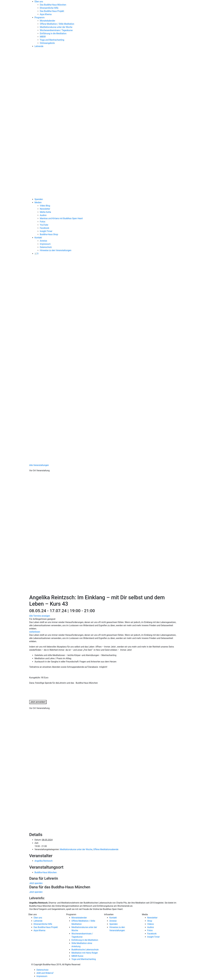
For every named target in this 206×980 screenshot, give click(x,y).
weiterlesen (35, 632)
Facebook (44, 228)
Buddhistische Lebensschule (85, 950)
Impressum (45, 244)
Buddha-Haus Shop (49, 234)
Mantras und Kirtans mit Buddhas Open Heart (61, 218)
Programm (40, 17)
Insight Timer (46, 231)
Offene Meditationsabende (106, 849)
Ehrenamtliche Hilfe (49, 8)
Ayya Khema (46, 14)
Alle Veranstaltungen (39, 465)
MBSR (43, 37)
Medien (38, 202)
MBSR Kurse (77, 956)
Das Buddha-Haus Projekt (52, 11)
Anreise (43, 241)
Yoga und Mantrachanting (52, 40)
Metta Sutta (45, 212)
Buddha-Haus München (46, 872)
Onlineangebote (47, 43)
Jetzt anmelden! (38, 702)
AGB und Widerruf (45, 973)
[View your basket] (36, 254)
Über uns (39, 2)
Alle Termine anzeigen (40, 616)
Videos (151, 924)
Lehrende (39, 46)
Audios (43, 215)
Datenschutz (46, 247)
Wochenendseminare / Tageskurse (56, 30)
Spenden (39, 199)
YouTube (44, 225)
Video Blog (45, 206)
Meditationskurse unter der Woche (56, 27)
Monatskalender (48, 21)
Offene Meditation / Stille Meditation (57, 24)
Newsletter (45, 209)
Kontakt (38, 238)
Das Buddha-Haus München (53, 5)
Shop (150, 921)
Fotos (43, 222)
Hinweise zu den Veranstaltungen (56, 250)
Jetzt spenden (36, 883)
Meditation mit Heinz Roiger (85, 953)
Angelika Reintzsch (44, 861)
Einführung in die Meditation (53, 33)
